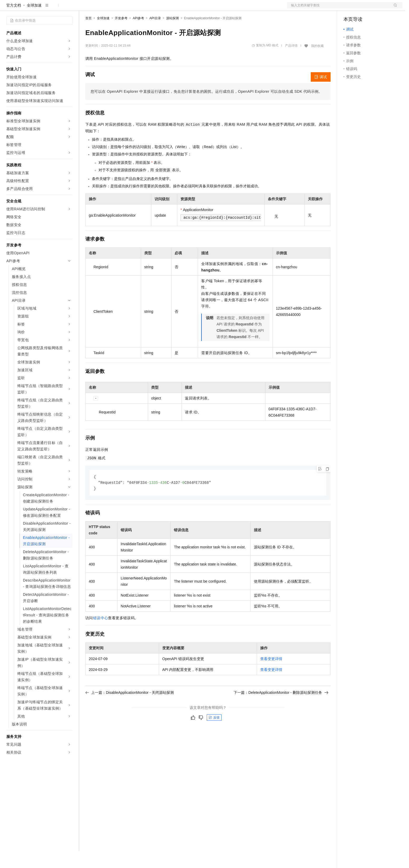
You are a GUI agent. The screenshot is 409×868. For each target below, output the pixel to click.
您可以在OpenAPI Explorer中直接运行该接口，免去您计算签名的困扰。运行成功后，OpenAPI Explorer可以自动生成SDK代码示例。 (206, 108)
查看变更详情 (271, 676)
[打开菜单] (8, 8)
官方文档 (14, 22)
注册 (374, 8)
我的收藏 (317, 63)
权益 (101, 8)
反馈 (214, 735)
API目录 (155, 35)
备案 (349, 8)
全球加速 (34, 22)
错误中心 (101, 636)
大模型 (54, 8)
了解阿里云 (174, 8)
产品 (68, 8)
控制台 (362, 8)
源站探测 (173, 35)
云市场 (128, 8)
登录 (394, 8)
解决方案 (85, 8)
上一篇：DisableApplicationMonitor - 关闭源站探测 (130, 710)
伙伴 (143, 8)
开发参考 (121, 35)
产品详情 (291, 62)
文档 (338, 8)
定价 (114, 8)
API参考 (138, 35)
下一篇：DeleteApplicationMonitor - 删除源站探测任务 (281, 710)
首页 (88, 35)
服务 (155, 8)
